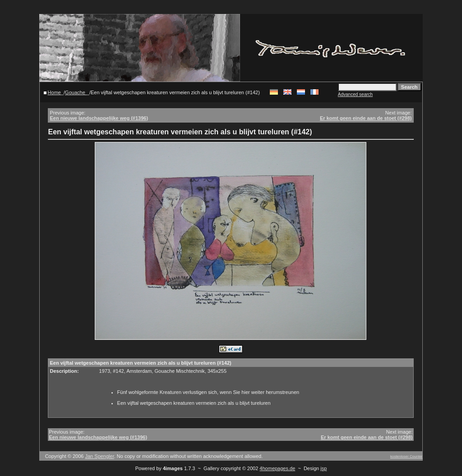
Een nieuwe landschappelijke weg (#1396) (99, 118)
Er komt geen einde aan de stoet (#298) (366, 118)
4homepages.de (277, 468)
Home (54, 92)
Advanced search (355, 94)
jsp (323, 468)
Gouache (76, 92)
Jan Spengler (100, 456)
